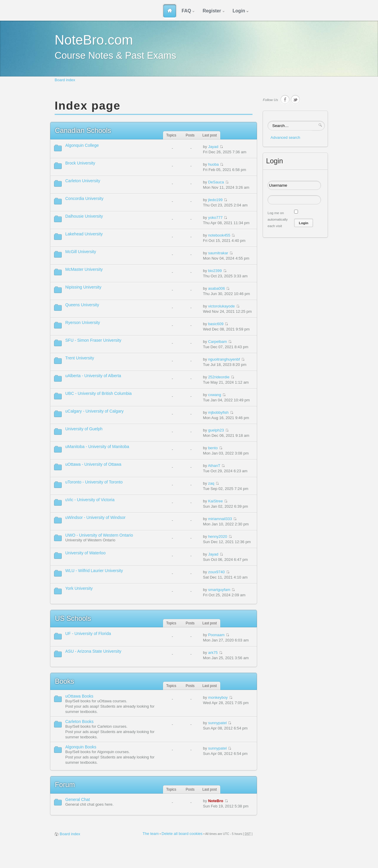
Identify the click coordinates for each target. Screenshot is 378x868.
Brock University (80, 163)
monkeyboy (218, 697)
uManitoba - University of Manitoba (97, 447)
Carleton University (83, 181)
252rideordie (219, 377)
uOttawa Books (79, 696)
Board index (65, 80)
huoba (214, 164)
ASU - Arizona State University (93, 651)
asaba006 (217, 288)
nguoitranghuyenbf (224, 359)
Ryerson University (83, 323)
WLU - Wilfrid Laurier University (94, 571)
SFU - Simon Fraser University (93, 340)
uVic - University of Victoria (90, 500)
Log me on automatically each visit (278, 219)
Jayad (213, 147)
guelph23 (216, 430)
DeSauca (216, 182)
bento (213, 448)
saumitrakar (218, 253)
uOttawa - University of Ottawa (93, 464)
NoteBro (216, 801)
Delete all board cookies (182, 834)
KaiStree (216, 501)
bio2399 (215, 271)
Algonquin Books (81, 747)
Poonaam (216, 635)
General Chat (78, 799)
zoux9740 (216, 572)
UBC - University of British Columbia (98, 393)
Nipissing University (83, 287)
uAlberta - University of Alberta (93, 376)
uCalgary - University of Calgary (94, 411)
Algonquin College (82, 145)
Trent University (80, 358)
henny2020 (218, 536)
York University (79, 588)
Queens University (82, 305)
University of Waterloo (85, 553)
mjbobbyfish (218, 412)
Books (65, 681)
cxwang (215, 395)
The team (151, 834)
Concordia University (84, 198)
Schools (83, 131)
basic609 (216, 324)
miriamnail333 (220, 519)
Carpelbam (218, 342)
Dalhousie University (84, 216)
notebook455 (219, 235)
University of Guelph (84, 429)
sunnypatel (217, 723)
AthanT (214, 466)
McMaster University (84, 269)
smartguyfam (219, 590)
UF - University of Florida (88, 634)
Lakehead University (84, 234)
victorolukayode (221, 306)
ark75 (213, 653)
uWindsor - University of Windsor (95, 517)
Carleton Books (79, 722)
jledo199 (215, 200)
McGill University (81, 252)
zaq (211, 483)
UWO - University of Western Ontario (99, 535)
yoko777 (215, 218)
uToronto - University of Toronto (94, 482)
